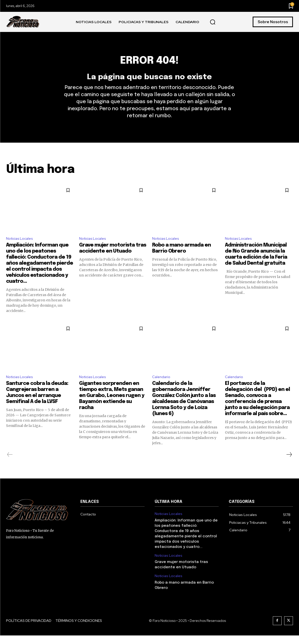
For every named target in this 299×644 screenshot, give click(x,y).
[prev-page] (10, 463)
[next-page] (289, 463)
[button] (213, 22)
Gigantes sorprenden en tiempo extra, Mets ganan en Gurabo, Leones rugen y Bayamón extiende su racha (112, 404)
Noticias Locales (21, 246)
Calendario (162, 385)
